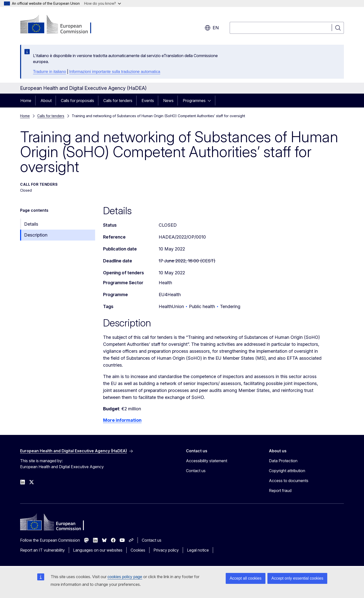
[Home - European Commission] (60, 25)
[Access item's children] (211, 101)
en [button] (212, 28)
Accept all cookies (246, 578)
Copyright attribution (287, 471)
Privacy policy (166, 550)
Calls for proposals (77, 101)
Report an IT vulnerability (42, 550)
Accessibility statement (207, 461)
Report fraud (280, 491)
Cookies (138, 550)
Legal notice (198, 550)
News (168, 101)
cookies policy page (125, 577)
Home (26, 101)
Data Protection (283, 461)
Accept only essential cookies (297, 578)
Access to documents (289, 481)
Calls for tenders (118, 101)
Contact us (196, 471)
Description (36, 235)
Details (31, 224)
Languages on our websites (98, 550)
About (46, 101)
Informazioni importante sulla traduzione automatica (115, 72)
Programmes (194, 101)
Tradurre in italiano (50, 72)
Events (148, 101)
